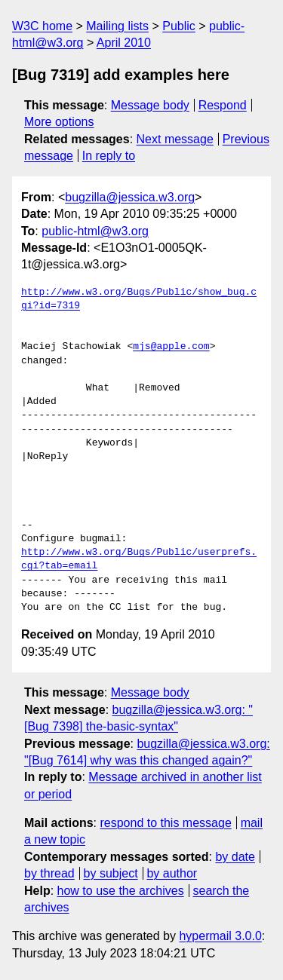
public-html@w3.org (95, 231)
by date (235, 857)
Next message (175, 139)
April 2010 (124, 43)
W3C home (42, 26)
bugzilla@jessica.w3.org (130, 197)
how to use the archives (121, 891)
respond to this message (165, 823)
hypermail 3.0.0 (220, 936)
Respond (223, 105)
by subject (111, 873)
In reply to (109, 156)
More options (59, 122)
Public (179, 26)
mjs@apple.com (171, 347)
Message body (150, 105)
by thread (49, 873)
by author (172, 873)
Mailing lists (117, 26)
